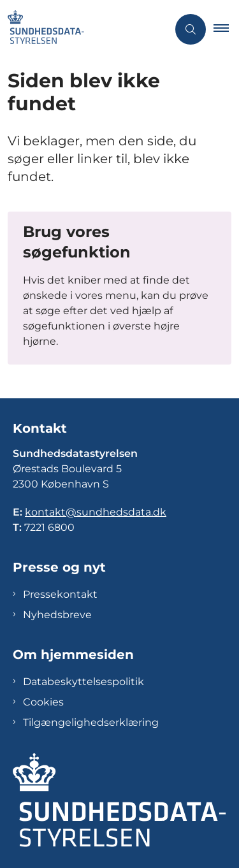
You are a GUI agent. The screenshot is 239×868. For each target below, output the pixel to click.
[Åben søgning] (191, 29)
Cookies (43, 702)
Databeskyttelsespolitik (83, 682)
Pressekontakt (60, 594)
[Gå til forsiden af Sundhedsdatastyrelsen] (42, 29)
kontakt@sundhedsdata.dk (96, 512)
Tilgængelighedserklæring (91, 722)
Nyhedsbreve (57, 615)
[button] (226, 29)
